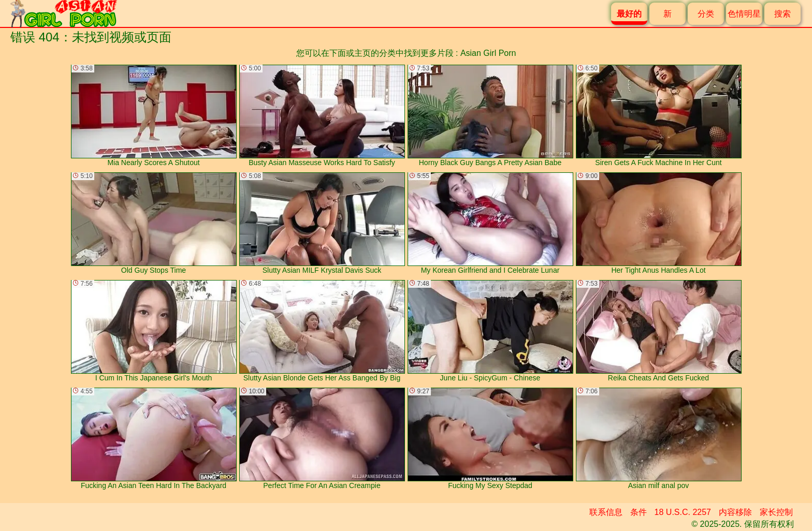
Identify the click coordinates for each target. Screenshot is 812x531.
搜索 (782, 14)
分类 (706, 14)
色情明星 (744, 14)
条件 (639, 512)
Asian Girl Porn (488, 53)
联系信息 (606, 512)
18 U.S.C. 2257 (683, 512)
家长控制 (776, 512)
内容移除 (735, 512)
